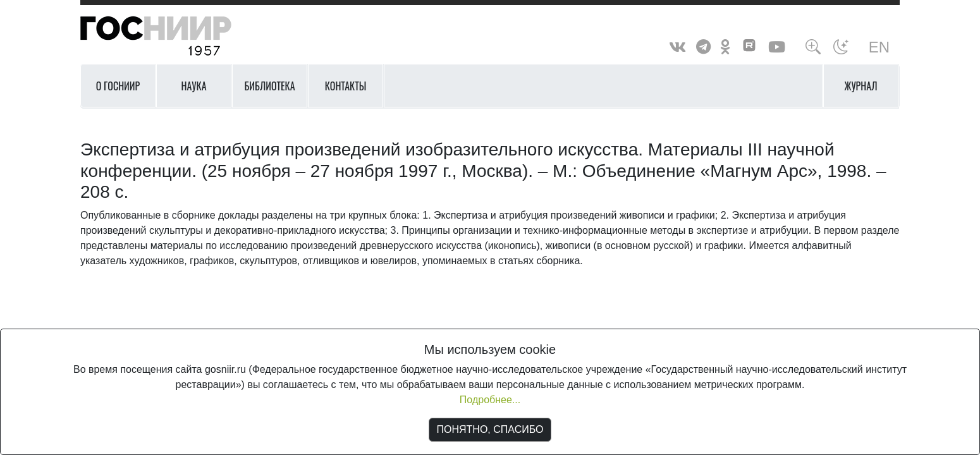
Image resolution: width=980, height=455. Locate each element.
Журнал (861, 86)
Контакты (346, 86)
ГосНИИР (172, 36)
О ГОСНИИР (118, 86)
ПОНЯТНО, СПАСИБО (490, 429)
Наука (193, 86)
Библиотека (269, 86)
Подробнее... (490, 400)
